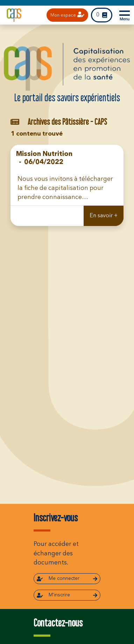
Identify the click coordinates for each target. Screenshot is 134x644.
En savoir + (104, 216)
